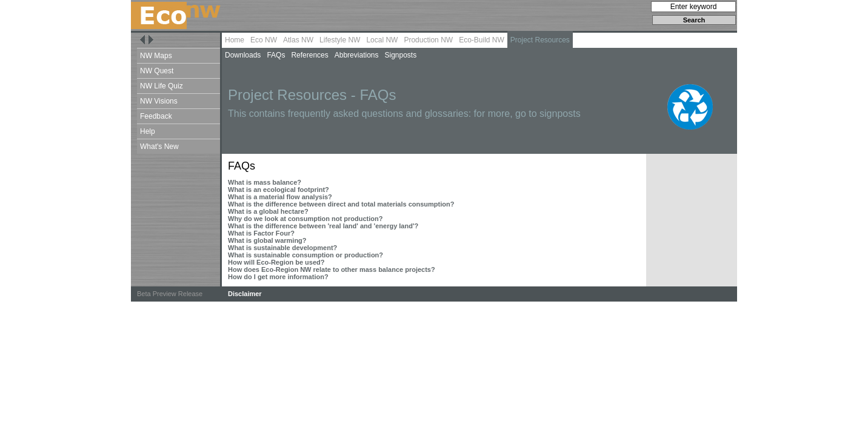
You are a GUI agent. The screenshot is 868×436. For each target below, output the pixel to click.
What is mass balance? (265, 182)
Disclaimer (245, 294)
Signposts (400, 55)
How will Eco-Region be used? (276, 262)
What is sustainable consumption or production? (305, 255)
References (309, 55)
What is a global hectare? (268, 211)
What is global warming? (267, 240)
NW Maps (156, 56)
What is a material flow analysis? (280, 197)
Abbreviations (357, 55)
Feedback (156, 116)
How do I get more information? (278, 277)
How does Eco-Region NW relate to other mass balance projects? (332, 269)
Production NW (428, 40)
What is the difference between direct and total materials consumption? (341, 204)
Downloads (243, 55)
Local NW (382, 40)
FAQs (276, 55)
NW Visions (159, 101)
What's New (159, 147)
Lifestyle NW (340, 40)
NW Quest (157, 71)
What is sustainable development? (282, 248)
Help (148, 131)
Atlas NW (298, 40)
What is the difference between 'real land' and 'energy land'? (323, 226)
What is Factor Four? (261, 233)
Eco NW (264, 40)
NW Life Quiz (162, 86)
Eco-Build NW (482, 40)
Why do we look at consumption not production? (305, 219)
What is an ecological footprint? (279, 190)
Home (235, 40)
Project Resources (540, 40)
